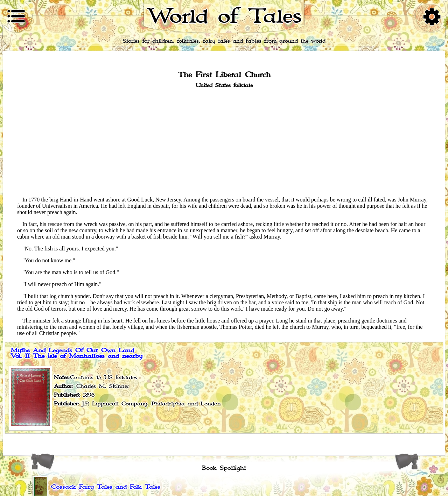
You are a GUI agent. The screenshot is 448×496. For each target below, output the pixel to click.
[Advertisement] (224, 142)
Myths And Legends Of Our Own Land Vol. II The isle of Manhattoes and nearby (76, 353)
